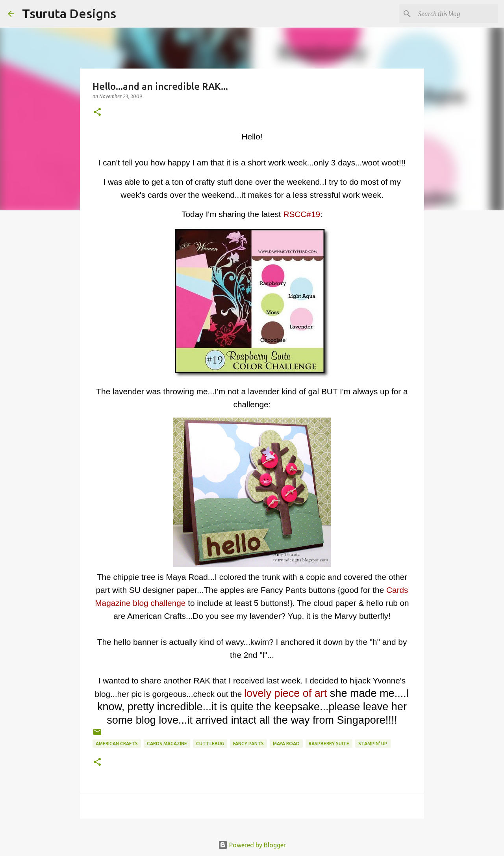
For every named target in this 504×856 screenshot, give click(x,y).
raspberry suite (329, 744)
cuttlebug (210, 744)
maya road (286, 744)
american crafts (117, 744)
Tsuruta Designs (69, 13)
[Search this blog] (456, 14)
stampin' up (373, 744)
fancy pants (248, 744)
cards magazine (167, 744)
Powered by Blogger (252, 845)
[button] (97, 112)
